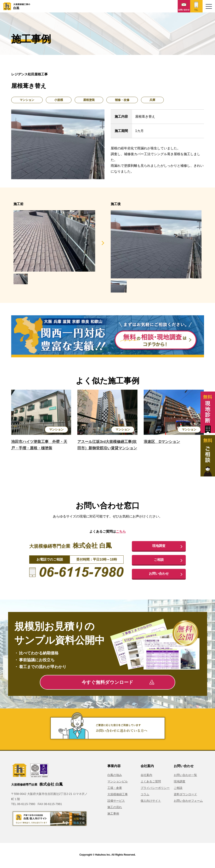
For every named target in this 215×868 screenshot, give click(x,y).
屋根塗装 (89, 100)
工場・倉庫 (115, 789)
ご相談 (159, 560)
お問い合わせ (159, 575)
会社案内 (146, 776)
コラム (145, 795)
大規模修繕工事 (118, 795)
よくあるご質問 (151, 783)
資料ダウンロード (185, 795)
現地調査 (159, 546)
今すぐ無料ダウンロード (118, 684)
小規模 (59, 100)
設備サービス (116, 802)
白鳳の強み (115, 776)
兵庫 (152, 100)
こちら (121, 531)
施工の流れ (115, 808)
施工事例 (113, 815)
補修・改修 (122, 100)
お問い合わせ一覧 (185, 776)
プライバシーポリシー (155, 789)
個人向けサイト (151, 802)
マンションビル (118, 783)
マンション (27, 100)
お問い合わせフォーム (188, 802)
